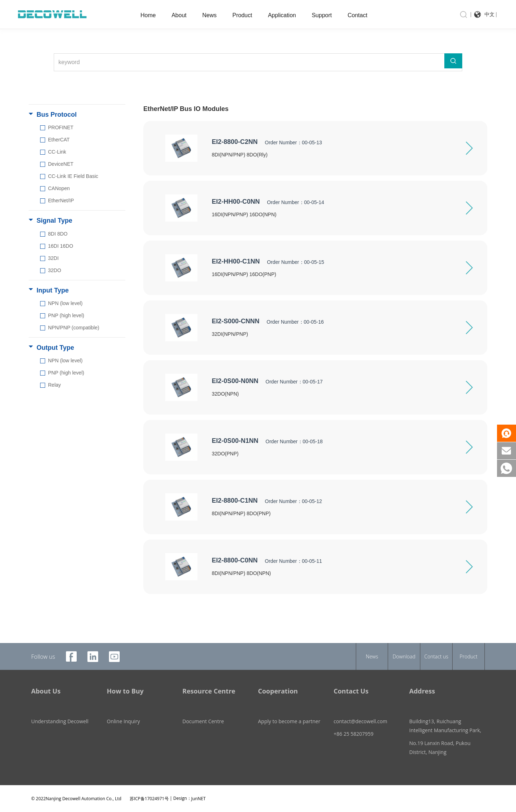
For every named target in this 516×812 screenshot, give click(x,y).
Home (148, 15)
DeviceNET (61, 164)
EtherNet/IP (61, 200)
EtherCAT (59, 140)
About (179, 15)
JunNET (199, 790)
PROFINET (61, 127)
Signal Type (54, 221)
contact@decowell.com (360, 712)
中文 (489, 14)
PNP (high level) (66, 315)
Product (242, 15)
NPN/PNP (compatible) (74, 328)
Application (282, 15)
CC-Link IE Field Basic (73, 176)
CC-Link (57, 152)
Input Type (53, 290)
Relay (54, 385)
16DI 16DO (61, 246)
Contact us (436, 656)
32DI (53, 258)
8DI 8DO (58, 234)
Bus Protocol (57, 115)
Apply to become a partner (289, 712)
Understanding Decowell (60, 712)
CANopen (59, 188)
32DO (55, 270)
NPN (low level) (65, 303)
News (210, 15)
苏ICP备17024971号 (149, 790)
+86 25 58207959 (353, 725)
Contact (357, 15)
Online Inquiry (123, 712)
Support (322, 15)
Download (404, 656)
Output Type (55, 348)
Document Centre (203, 712)
